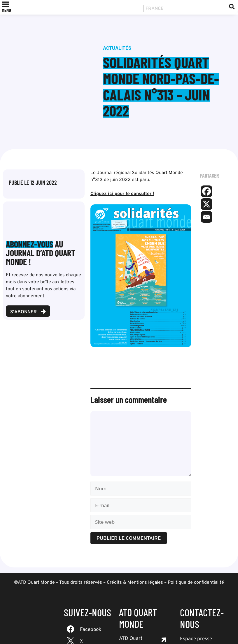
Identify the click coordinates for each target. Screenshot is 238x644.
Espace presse (196, 639)
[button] (6, 10)
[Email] (206, 217)
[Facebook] (206, 191)
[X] (206, 204)
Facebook (91, 630)
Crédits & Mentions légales (135, 583)
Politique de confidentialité (196, 583)
